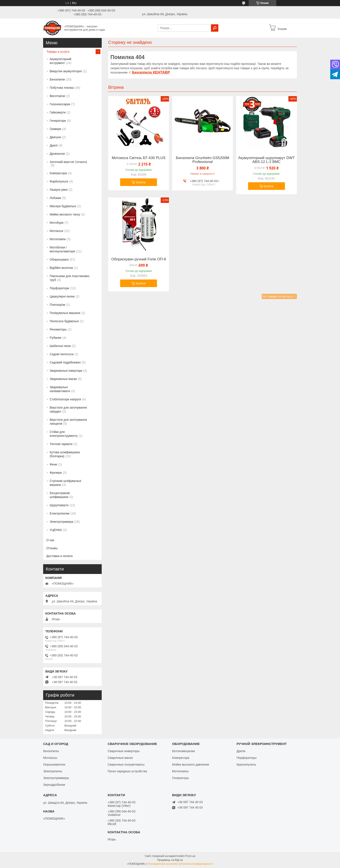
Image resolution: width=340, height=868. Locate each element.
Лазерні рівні (59, 190)
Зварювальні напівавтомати (60, 389)
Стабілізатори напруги (65, 399)
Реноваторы (58, 329)
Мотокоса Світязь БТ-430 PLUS (139, 158)
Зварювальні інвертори (66, 371)
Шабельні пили (60, 346)
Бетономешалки (184, 751)
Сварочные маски (120, 758)
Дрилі (54, 145)
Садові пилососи (62, 354)
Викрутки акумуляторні (66, 71)
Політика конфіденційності (197, 864)
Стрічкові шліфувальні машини (65, 483)
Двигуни (55, 137)
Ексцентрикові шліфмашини (60, 495)
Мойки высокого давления (191, 764)
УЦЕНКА (56, 530)
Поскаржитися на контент (163, 864)
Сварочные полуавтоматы (126, 764)
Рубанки (56, 338)
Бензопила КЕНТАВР (151, 72)
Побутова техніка (62, 88)
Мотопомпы (180, 771)
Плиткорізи (57, 305)
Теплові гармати (61, 444)
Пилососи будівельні (64, 321)
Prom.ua (190, 856)
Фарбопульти (59, 181)
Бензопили (57, 79)
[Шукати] (215, 28)
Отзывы (52, 548)
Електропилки (60, 513)
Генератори (58, 121)
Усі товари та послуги (278, 296)
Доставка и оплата (60, 556)
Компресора (58, 173)
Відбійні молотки (61, 268)
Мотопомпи (58, 239)
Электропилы (53, 771)
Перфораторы (247, 758)
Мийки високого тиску (65, 214)
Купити (141, 182)
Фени (53, 464)
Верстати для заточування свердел (68, 409)
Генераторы (181, 778)
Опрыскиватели (54, 764)
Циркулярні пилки (62, 296)
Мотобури (57, 223)
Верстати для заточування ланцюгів (68, 422)
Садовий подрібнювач (65, 362)
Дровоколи (57, 154)
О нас (50, 540)
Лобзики (55, 198)
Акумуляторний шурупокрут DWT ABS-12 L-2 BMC (266, 160)
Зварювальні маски (63, 379)
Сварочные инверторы (123, 751)
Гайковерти (58, 112)
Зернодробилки (54, 785)
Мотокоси (56, 231)
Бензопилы (51, 751)
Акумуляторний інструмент (60, 61)
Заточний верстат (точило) (68, 162)
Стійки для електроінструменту (64, 434)
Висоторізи (57, 96)
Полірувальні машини (65, 313)
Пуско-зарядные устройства (127, 771)
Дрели (241, 751)
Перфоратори (59, 288)
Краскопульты (246, 764)
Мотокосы (50, 758)
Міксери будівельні (63, 206)
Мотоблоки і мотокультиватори (62, 249)
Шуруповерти (59, 505)
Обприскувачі (59, 260)
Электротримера (61, 522)
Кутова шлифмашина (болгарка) (65, 454)
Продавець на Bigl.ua (170, 860)
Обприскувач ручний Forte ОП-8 (139, 259)
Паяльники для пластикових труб (69, 278)
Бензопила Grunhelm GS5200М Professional (203, 160)
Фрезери (56, 473)
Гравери (55, 129)
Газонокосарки (60, 104)
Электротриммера (56, 778)
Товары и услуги (58, 52)
